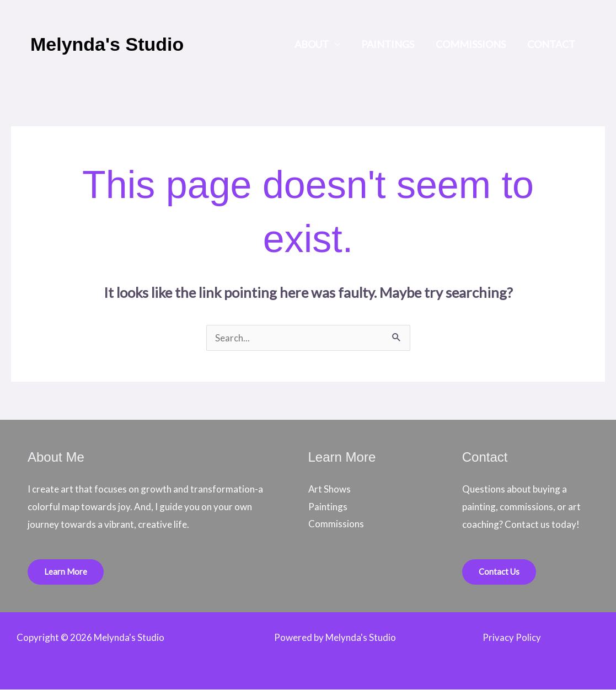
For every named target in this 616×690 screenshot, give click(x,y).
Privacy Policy (512, 638)
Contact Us (499, 572)
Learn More (66, 572)
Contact (552, 44)
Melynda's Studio (107, 44)
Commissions (473, 44)
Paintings (392, 44)
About (317, 44)
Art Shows (330, 489)
